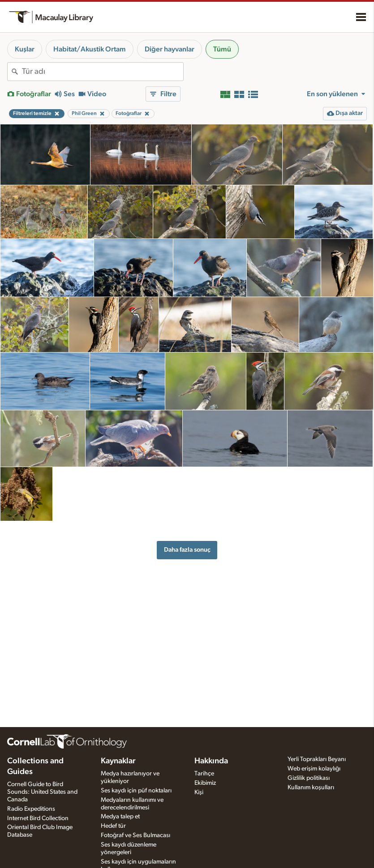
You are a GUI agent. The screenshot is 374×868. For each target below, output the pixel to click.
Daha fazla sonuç (187, 550)
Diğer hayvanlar (170, 49)
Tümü (222, 49)
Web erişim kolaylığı (314, 769)
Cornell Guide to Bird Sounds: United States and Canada (42, 792)
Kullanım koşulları (311, 787)
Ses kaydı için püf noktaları (136, 791)
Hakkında (211, 761)
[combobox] (103, 72)
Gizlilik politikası (309, 778)
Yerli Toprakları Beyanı (317, 759)
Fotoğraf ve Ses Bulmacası (135, 835)
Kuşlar (25, 49)
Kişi (199, 792)
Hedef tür (113, 826)
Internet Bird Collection (38, 818)
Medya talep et (120, 817)
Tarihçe (204, 774)
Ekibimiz (205, 783)
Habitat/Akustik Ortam (90, 49)
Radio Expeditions (31, 809)
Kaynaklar (118, 761)
